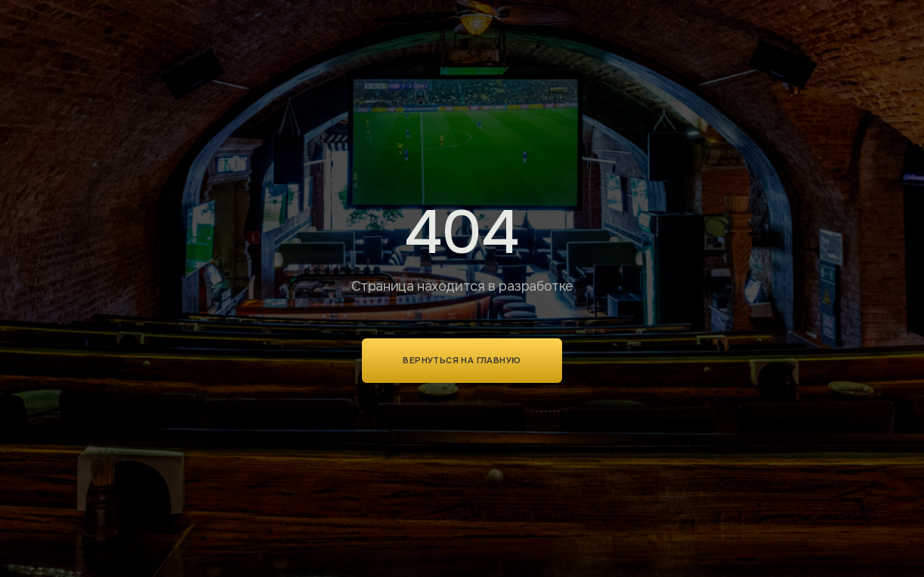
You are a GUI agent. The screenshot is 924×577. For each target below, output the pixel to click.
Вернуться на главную (462, 360)
